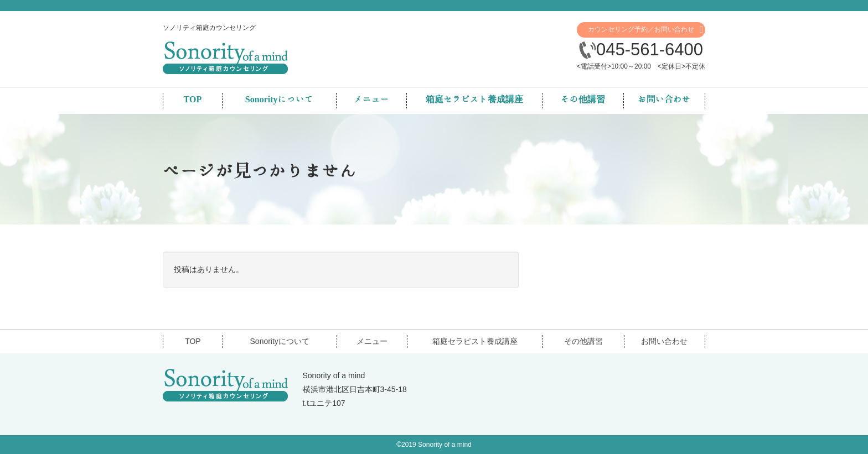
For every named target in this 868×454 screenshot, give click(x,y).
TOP (193, 341)
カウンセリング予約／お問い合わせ (641, 29)
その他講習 (583, 341)
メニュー (372, 341)
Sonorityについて (280, 341)
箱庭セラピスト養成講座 (475, 341)
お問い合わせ (664, 341)
